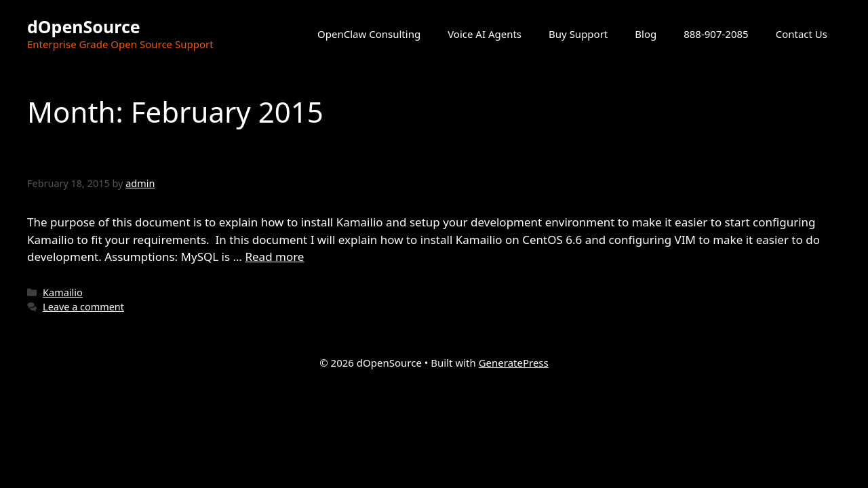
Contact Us (802, 34)
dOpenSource (84, 26)
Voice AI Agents (485, 34)
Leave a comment (83, 307)
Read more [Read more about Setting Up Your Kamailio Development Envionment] (274, 257)
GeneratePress (514, 363)
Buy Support (578, 34)
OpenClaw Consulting (369, 34)
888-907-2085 (716, 34)
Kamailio (63, 292)
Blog (646, 34)
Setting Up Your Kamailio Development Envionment (313, 156)
